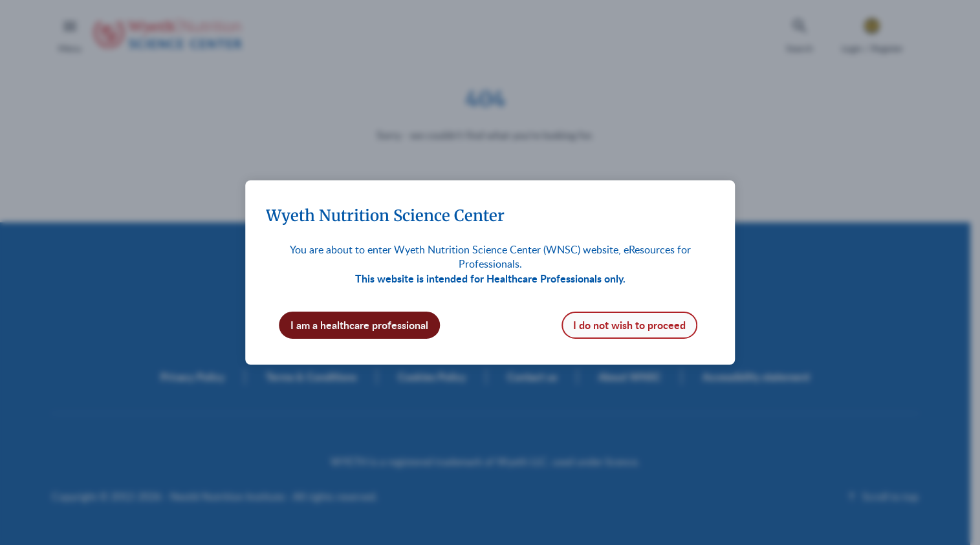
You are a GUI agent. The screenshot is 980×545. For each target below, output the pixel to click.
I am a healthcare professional (359, 325)
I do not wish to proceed (629, 325)
